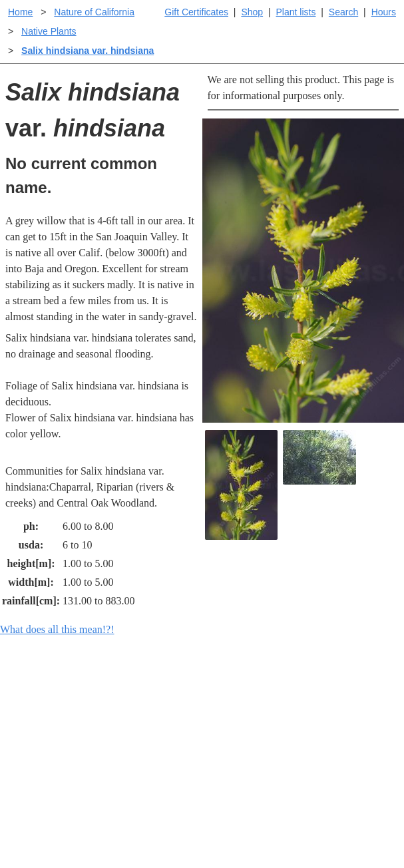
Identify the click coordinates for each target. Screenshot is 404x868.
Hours (384, 12)
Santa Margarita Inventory (337, 722)
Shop (252, 12)
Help (215, 714)
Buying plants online (249, 735)
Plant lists (296, 12)
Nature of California (94, 12)
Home (20, 12)
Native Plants (49, 31)
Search (343, 12)
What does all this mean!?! (57, 629)
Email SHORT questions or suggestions (122, 845)
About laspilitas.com (347, 788)
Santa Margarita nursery (337, 759)
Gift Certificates (196, 12)
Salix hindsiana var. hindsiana (88, 51)
